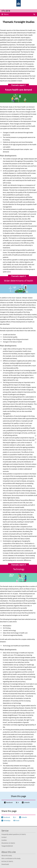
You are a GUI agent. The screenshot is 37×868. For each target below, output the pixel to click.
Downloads (5, 864)
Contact (4, 837)
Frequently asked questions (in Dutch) (14, 834)
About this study (7, 856)
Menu (6, 14)
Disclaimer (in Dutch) (8, 843)
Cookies (4, 840)
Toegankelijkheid (7, 846)
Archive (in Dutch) (7, 861)
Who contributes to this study (11, 858)
